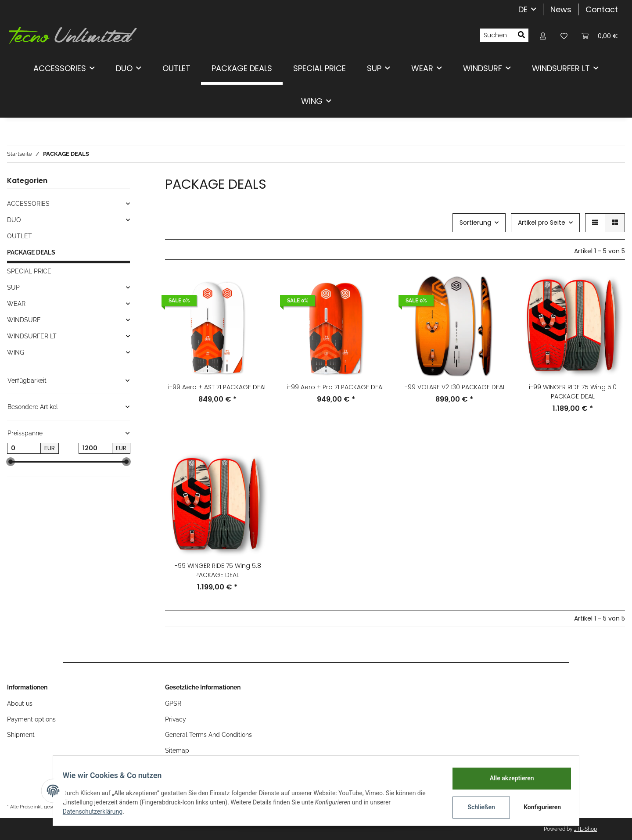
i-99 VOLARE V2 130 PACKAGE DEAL (454, 387)
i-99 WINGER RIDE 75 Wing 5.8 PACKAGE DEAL (217, 570)
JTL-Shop (585, 829)
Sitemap (177, 750)
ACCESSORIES (28, 204)
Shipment (21, 735)
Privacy (176, 719)
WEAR (16, 304)
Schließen (477, 807)
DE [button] (523, 9)
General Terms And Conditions (208, 735)
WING (16, 352)
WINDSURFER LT (32, 336)
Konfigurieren (539, 807)
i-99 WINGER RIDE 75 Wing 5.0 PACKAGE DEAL (573, 392)
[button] (543, 35)
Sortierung (475, 223)
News (561, 9)
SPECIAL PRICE (29, 271)
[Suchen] (497, 36)
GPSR (173, 704)
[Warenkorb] (600, 35)
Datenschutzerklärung (97, 811)
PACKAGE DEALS (31, 252)
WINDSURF (24, 320)
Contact (602, 9)
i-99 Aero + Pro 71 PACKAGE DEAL (336, 387)
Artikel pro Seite (542, 223)
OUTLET (20, 236)
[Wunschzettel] (564, 35)
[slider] (11, 462)
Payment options (31, 719)
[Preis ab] (24, 449)
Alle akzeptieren (507, 778)
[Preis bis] (95, 449)
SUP (13, 287)
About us (20, 704)
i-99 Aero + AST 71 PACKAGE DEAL (217, 387)
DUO (14, 220)
